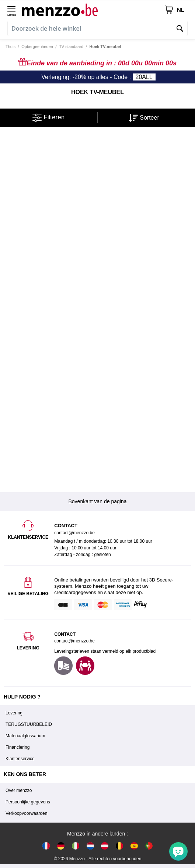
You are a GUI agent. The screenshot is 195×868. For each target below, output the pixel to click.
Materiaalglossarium (25, 736)
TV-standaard (71, 47)
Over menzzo (19, 790)
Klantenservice (20, 759)
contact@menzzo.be (74, 641)
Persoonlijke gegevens (28, 802)
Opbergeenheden (37, 47)
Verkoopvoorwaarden (26, 813)
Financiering (18, 747)
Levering (14, 713)
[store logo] (93, 10)
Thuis (11, 47)
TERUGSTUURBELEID (29, 724)
